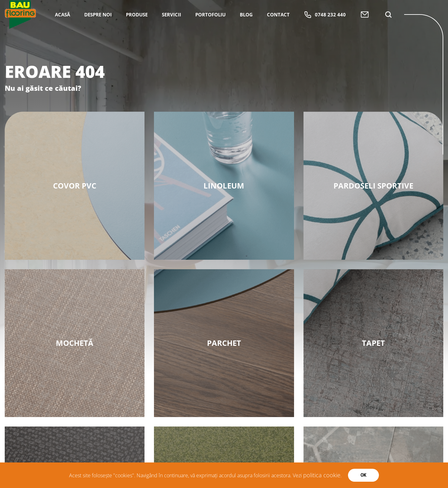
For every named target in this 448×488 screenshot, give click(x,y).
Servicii (171, 37)
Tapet (373, 343)
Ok (364, 475)
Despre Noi (98, 37)
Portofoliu (210, 37)
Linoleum (224, 186)
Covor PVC (75, 186)
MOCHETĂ (75, 343)
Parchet (224, 343)
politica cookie (322, 475)
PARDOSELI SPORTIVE (373, 186)
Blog (246, 37)
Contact (278, 37)
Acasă (62, 37)
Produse (137, 37)
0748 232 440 (325, 37)
